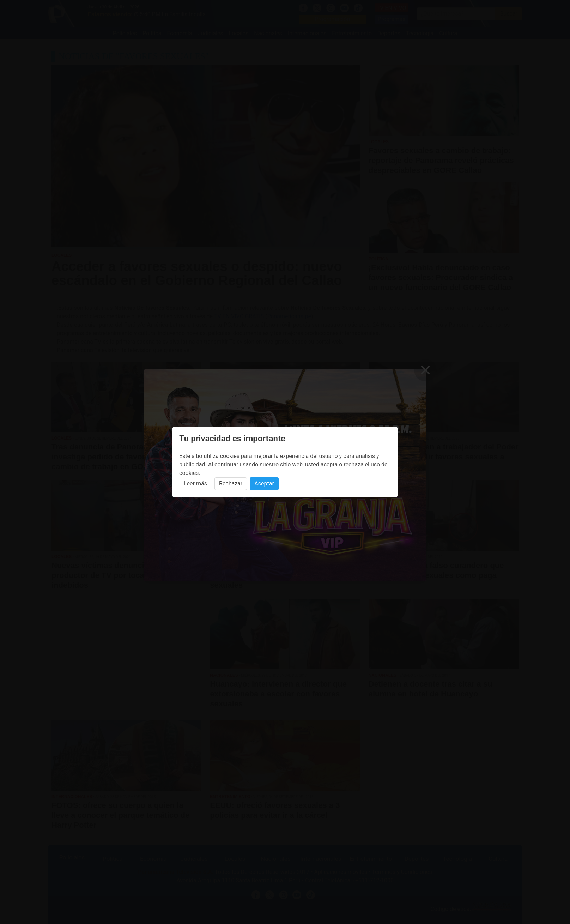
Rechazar (231, 484)
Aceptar (264, 484)
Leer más (195, 484)
